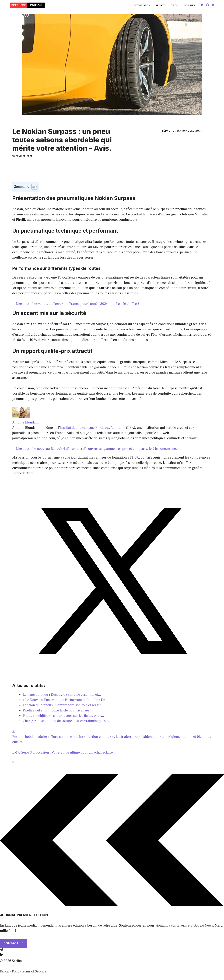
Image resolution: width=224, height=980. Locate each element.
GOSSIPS (190, 5)
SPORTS (161, 5)
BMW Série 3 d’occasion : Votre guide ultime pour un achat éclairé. (63, 752)
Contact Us (14, 943)
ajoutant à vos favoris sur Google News (184, 925)
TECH (175, 5)
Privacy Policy (10, 971)
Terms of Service (34, 971)
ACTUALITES (142, 5)
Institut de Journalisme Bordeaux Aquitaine (93, 428)
